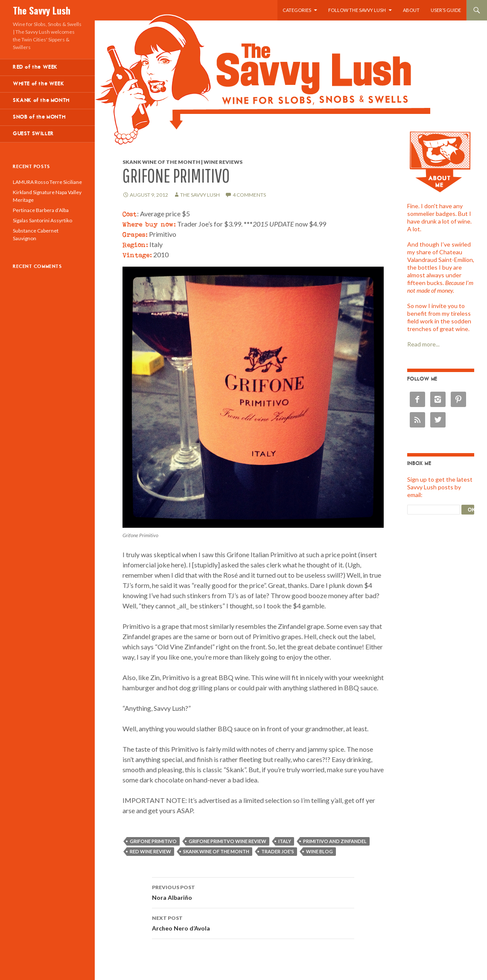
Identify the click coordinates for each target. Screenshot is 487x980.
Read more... (423, 344)
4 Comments (249, 195)
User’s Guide (446, 10)
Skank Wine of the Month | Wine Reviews (182, 162)
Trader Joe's (278, 851)
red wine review (150, 851)
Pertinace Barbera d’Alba (41, 210)
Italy (285, 841)
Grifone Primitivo (153, 841)
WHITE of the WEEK (38, 84)
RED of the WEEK (35, 67)
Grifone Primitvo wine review (227, 841)
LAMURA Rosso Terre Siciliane (47, 182)
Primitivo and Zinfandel (335, 841)
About (411, 10)
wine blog (319, 851)
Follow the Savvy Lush (357, 10)
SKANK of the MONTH (41, 100)
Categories (297, 10)
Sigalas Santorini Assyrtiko (42, 220)
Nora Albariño (253, 892)
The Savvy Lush (42, 10)
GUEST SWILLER (34, 134)
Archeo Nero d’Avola (253, 922)
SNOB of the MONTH (39, 117)
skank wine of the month (216, 851)
